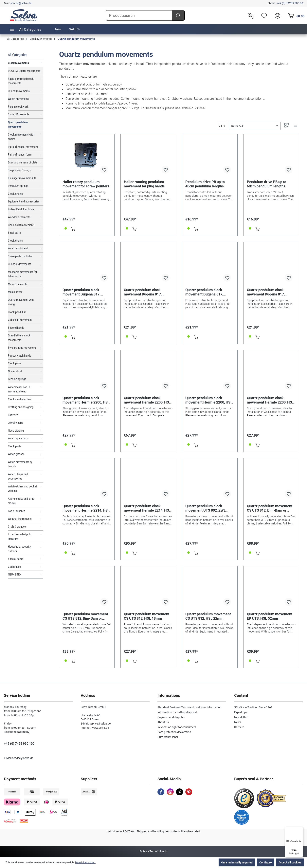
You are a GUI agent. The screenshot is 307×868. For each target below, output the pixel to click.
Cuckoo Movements (19, 264)
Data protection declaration (174, 732)
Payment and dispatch (171, 717)
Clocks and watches (19, 399)
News (238, 722)
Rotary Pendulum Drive (21, 209)
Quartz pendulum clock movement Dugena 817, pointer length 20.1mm (204, 292)
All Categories (18, 55)
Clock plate (14, 363)
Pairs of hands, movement (23, 147)
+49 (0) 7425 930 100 (290, 3)
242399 (200, 108)
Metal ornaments (18, 284)
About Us (163, 722)
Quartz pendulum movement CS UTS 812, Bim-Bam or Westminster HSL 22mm (85, 616)
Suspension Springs (19, 170)
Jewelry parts (16, 423)
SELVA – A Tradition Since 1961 (253, 707)
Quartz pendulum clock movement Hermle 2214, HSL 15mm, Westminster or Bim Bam (86, 508)
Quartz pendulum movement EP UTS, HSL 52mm (270, 616)
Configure (266, 862)
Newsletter (241, 717)
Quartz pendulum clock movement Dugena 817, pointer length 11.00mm (82, 292)
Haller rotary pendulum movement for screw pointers (86, 184)
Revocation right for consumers (177, 727)
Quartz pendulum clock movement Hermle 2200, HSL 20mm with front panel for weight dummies (147, 400)
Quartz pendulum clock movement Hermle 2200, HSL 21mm (209, 400)
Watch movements (18, 99)
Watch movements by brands (20, 464)
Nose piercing (16, 431)
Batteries (13, 415)
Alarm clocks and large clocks (21, 501)
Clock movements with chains (21, 137)
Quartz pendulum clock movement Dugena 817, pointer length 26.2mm (266, 292)
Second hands (16, 328)
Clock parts (15, 446)
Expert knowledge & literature (19, 537)
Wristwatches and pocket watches (22, 489)
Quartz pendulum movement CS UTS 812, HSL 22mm (208, 616)
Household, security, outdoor (19, 549)
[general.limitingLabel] (222, 126)
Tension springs (17, 379)
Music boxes (15, 292)
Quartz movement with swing (21, 302)
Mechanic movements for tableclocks (23, 274)
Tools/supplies (17, 511)
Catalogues (14, 567)
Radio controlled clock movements (21, 81)
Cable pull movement (20, 320)
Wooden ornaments (19, 217)
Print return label (168, 737)
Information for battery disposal (177, 712)
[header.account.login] (277, 15)
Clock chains (15, 194)
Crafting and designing (21, 407)
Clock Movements (18, 63)
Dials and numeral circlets (23, 162)
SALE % (74, 29)
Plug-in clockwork (18, 107)
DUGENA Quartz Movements (24, 71)
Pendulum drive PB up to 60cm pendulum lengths (267, 184)
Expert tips (241, 712)
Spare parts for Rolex (20, 256)
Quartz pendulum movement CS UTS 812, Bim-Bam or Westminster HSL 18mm (270, 508)
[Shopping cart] (295, 15)
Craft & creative (17, 527)
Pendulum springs (18, 186)
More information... (85, 862)
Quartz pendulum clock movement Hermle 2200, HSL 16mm (86, 400)
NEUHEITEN (15, 575)
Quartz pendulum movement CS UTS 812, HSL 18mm (147, 616)
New (58, 29)
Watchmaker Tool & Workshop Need (19, 389)
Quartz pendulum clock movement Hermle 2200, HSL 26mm (270, 400)
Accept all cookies (290, 862)
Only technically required (237, 862)
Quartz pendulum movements (18, 125)
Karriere (239, 727)
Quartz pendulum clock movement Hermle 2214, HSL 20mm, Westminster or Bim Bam (147, 508)
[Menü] (301, 829)
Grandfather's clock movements (19, 338)
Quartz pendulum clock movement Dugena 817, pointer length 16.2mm (143, 292)
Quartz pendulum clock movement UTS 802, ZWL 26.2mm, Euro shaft (206, 508)
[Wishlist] (263, 15)
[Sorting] (255, 126)
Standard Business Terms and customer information (189, 707)
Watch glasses (16, 454)
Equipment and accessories (24, 201)
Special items (16, 559)
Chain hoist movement (21, 225)
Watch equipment (18, 248)
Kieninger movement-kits (22, 178)
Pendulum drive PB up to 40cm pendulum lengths (205, 184)
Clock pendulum (17, 312)
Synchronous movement (22, 348)
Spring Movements (19, 114)
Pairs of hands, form (20, 155)
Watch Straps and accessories (18, 476)
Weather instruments (20, 519)
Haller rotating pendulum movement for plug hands (144, 184)
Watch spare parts (18, 438)
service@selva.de (21, 3)
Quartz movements (19, 91)
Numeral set (15, 371)
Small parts (14, 233)
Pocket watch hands (19, 356)
